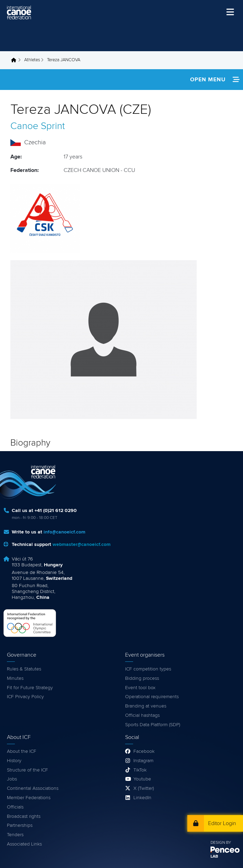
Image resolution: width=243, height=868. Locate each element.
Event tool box (140, 688)
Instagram (143, 761)
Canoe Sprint (38, 126)
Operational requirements (152, 697)
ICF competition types (148, 669)
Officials (15, 807)
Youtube (142, 779)
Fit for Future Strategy (30, 688)
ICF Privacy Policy (25, 697)
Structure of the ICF (27, 770)
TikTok (140, 770)
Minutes (15, 678)
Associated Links (24, 844)
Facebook (144, 751)
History (14, 761)
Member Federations (29, 798)
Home (16, 60)
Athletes (32, 60)
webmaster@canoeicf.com (82, 545)
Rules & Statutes (24, 669)
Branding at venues (146, 706)
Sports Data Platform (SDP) (153, 725)
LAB (214, 857)
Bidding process (142, 678)
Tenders (15, 835)
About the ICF (22, 751)
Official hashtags (142, 715)
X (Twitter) (144, 788)
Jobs (12, 779)
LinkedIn (142, 798)
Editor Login (222, 823)
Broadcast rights (24, 816)
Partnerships (20, 825)
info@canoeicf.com (64, 532)
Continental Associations (33, 788)
